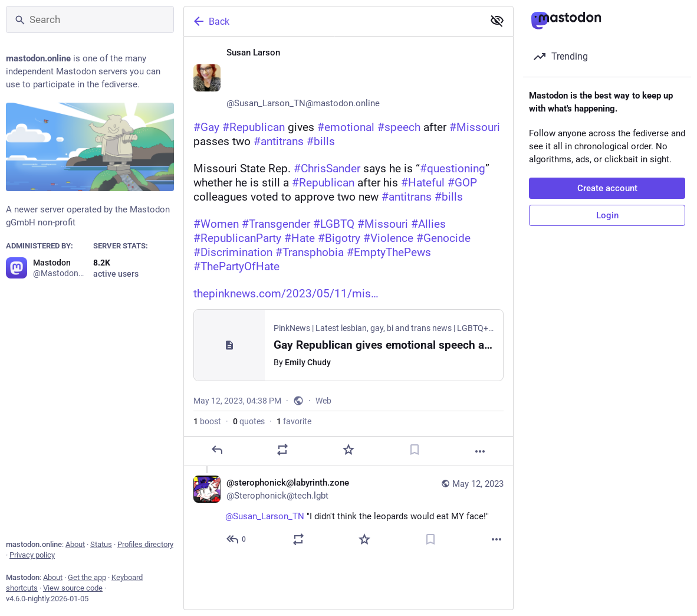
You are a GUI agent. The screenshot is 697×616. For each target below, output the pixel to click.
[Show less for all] (497, 21)
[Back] (333, 21)
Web (323, 401)
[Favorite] (348, 450)
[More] (480, 451)
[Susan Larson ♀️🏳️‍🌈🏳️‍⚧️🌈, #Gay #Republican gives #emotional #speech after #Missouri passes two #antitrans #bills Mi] (348, 251)
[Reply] (217, 450)
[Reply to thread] (237, 539)
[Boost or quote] (282, 450)
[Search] (90, 19)
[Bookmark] (415, 450)
